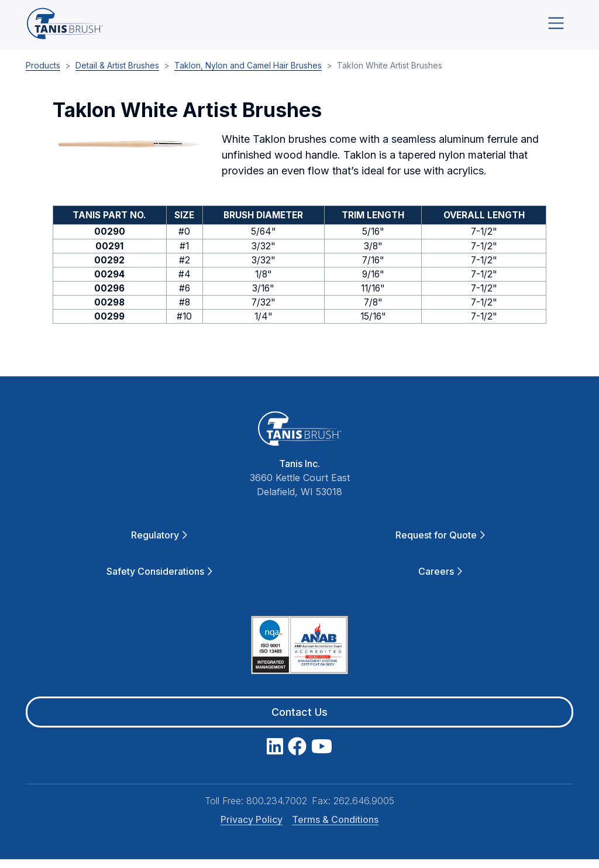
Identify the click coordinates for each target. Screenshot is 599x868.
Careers (440, 580)
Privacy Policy (252, 828)
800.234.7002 (277, 809)
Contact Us (299, 721)
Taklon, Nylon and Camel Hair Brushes (248, 73)
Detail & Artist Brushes (117, 73)
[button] (130, 152)
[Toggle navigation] (556, 27)
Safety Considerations (159, 580)
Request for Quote (440, 544)
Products (43, 73)
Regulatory (159, 544)
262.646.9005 (364, 809)
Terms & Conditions (335, 828)
